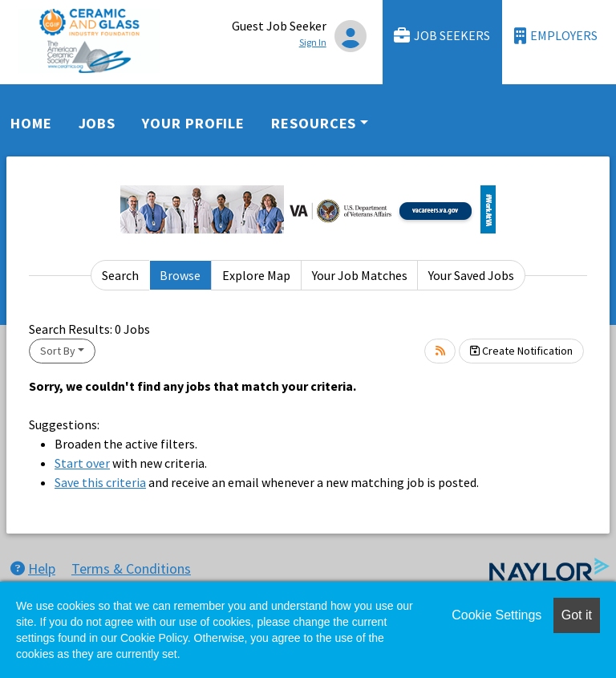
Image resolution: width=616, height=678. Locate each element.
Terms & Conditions (131, 568)
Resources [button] (314, 123)
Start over (82, 463)
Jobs (97, 123)
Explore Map (256, 275)
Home (31, 123)
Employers (556, 36)
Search (120, 275)
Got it (577, 615)
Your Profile (193, 123)
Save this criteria (100, 482)
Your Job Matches (360, 275)
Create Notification (521, 351)
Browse (180, 275)
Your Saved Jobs (471, 275)
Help (33, 568)
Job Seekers (442, 36)
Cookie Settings (496, 615)
